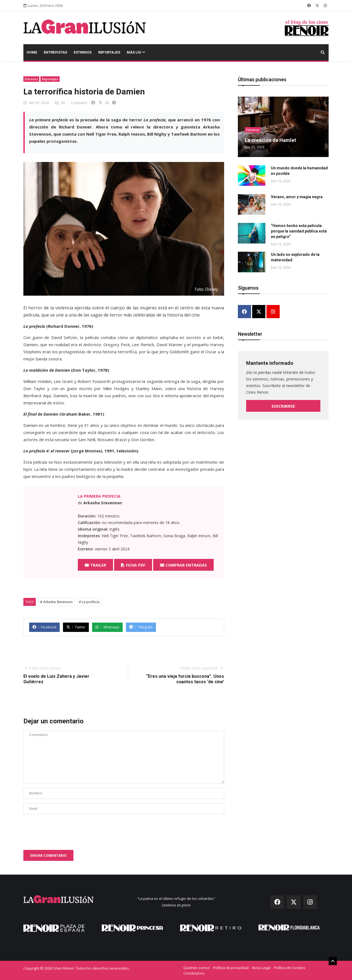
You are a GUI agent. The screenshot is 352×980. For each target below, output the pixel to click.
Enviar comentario (48, 856)
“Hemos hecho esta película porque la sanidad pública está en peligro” (299, 231)
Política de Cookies (290, 968)
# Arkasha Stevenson (56, 602)
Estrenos (83, 52)
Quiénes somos (197, 968)
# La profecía (89, 602)
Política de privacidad (231, 968)
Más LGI (136, 52)
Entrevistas (55, 52)
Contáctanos (194, 973)
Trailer (95, 565)
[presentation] (65, 829)
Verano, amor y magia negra (297, 197)
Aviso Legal (261, 968)
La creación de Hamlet (270, 140)
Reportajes (109, 52)
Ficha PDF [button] (133, 565)
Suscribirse (283, 406)
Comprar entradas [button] (183, 565)
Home (32, 52)
